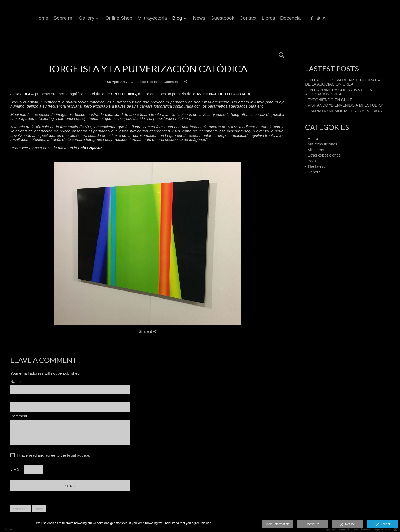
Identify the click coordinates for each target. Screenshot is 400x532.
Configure (312, 524)
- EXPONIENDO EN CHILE (329, 100)
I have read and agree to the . (53, 455)
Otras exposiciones (146, 82)
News (282, 18)
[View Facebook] (380, 18)
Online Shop (201, 18)
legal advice (78, 455)
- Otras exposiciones (323, 155)
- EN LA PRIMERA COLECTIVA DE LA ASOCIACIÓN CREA (338, 92)
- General (313, 172)
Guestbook (305, 18)
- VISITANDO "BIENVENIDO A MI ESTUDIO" (344, 105)
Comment (19, 416)
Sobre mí (146, 18)
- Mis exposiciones (321, 144)
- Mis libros (315, 150)
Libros (351, 18)
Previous (21, 509)
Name (16, 382)
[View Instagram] (386, 18)
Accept (383, 524)
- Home (311, 139)
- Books (312, 161)
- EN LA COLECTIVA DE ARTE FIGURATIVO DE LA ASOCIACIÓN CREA (344, 82)
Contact (330, 18)
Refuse (348, 524)
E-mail (16, 399)
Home (124, 18)
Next (39, 509)
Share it (148, 331)
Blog (259, 18)
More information (277, 524)
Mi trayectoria (235, 18)
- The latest (315, 166)
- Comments (171, 82)
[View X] (392, 18)
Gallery (169, 18)
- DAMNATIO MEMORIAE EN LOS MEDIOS (343, 111)
